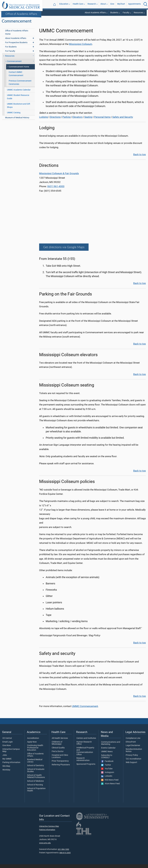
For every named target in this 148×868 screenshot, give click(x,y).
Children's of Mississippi (57, 747)
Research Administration (83, 763)
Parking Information (11, 766)
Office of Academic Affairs (21, 14)
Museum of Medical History (17, 121)
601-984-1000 (63, 853)
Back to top (140, 158)
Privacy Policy (132, 759)
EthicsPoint (131, 746)
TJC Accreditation (133, 763)
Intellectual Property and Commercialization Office (85, 755)
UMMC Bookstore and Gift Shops (19, 109)
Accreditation (33, 742)
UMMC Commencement (85, 710)
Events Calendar (108, 752)
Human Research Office (84, 747)
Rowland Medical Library (35, 764)
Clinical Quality (58, 751)
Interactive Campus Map (11, 754)
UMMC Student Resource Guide (18, 101)
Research (92, 4)
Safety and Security (123, 121)
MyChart (121, 4)
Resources (138, 13)
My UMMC (7, 763)
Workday (6, 774)
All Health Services (60, 742)
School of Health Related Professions (36, 780)
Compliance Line (133, 742)
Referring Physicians (61, 768)
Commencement (139, 18)
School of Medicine (35, 785)
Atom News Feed (110, 787)
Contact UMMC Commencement (16, 77)
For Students (11, 51)
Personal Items (102, 121)
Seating (88, 121)
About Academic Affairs (95, 13)
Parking (67, 121)
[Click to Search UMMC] (145, 4)
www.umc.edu (45, 847)
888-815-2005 (65, 856)
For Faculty (10, 55)
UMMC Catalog (14, 116)
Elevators (77, 121)
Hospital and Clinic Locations (60, 760)
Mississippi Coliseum (81, 48)
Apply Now (32, 746)
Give (112, 4)
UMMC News (107, 755)
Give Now (7, 749)
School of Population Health (36, 793)
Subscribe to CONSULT (107, 760)
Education (64, 4)
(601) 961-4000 (56, 190)
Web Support (131, 766)
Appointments (134, 4)
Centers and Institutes (86, 742)
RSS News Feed (110, 784)
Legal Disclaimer (133, 749)
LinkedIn (107, 780)
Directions (55, 121)
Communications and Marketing (111, 747)
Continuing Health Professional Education (35, 751)
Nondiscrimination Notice (134, 754)
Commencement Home (19, 70)
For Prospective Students (16, 46)
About (103, 4)
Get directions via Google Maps (64, 251)
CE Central (7, 742)
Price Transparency (60, 765)
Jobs (5, 759)
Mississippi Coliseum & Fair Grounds (59, 177)
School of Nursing (35, 789)
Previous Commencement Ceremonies (20, 86)
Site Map (6, 770)
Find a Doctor (58, 755)
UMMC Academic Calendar (19, 94)
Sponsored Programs (86, 768)
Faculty (126, 13)
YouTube (107, 772)
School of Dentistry (35, 769)
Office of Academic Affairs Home (17, 36)
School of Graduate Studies (36, 774)
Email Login (8, 746)
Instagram (108, 776)
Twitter (106, 769)
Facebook (107, 765)
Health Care (78, 4)
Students (114, 13)
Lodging (44, 121)
